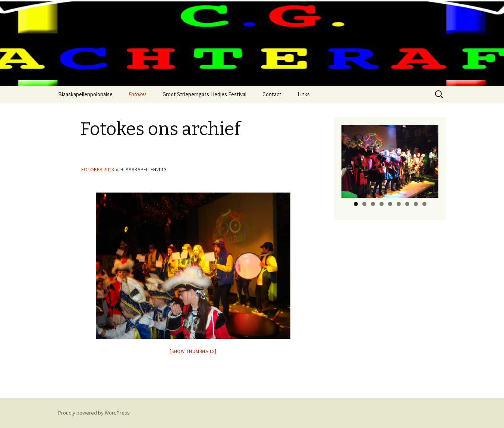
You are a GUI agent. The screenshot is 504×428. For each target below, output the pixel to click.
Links (304, 94)
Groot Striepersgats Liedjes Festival (204, 94)
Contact (272, 94)
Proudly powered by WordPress (94, 413)
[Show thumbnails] (193, 351)
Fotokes (138, 94)
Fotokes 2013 (98, 169)
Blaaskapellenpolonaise (85, 94)
